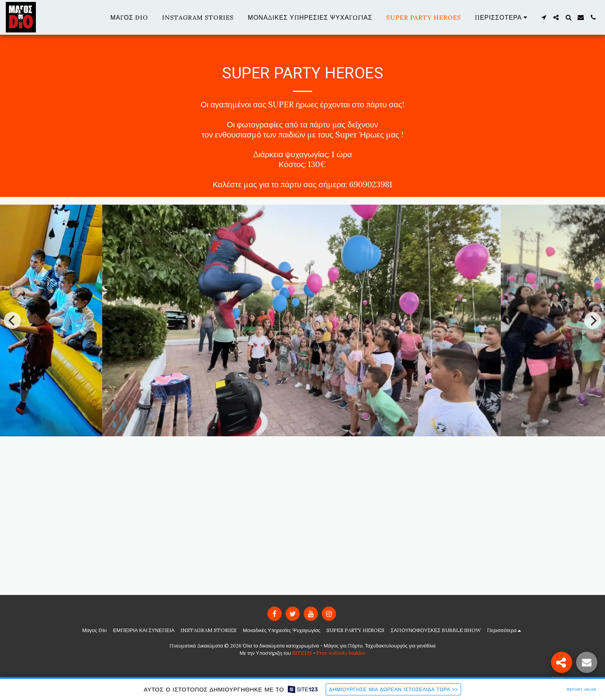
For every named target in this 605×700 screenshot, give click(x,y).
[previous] (12, 320)
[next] (593, 320)
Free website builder (341, 653)
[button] (544, 17)
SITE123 (302, 653)
